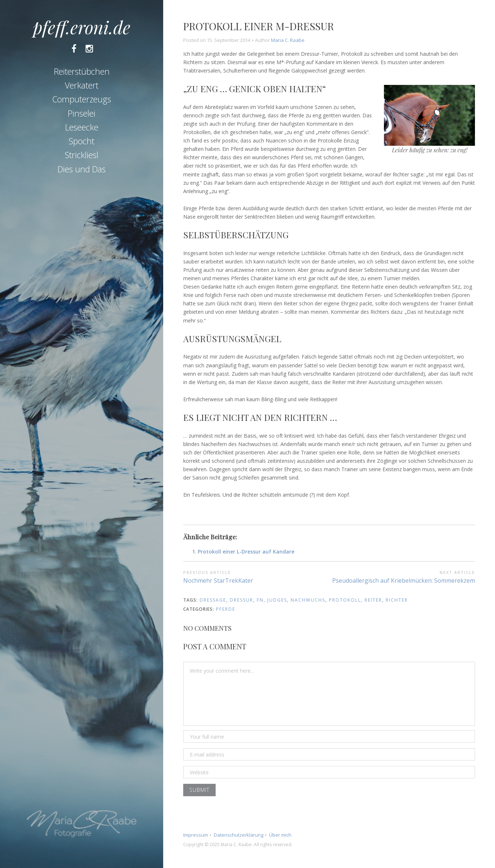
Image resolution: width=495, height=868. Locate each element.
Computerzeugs (82, 99)
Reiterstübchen (82, 71)
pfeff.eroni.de (82, 27)
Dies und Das (82, 169)
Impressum (196, 835)
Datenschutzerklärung (239, 835)
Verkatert (82, 85)
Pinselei (82, 113)
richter (397, 600)
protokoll (345, 600)
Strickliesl (82, 155)
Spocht (82, 141)
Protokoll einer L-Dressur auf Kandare (246, 552)
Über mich (280, 835)
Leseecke (82, 127)
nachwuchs (308, 600)
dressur (241, 600)
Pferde (226, 609)
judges (277, 600)
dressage (213, 600)
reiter (373, 600)
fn (260, 600)
